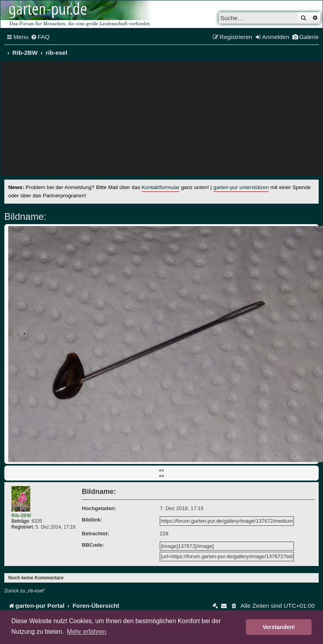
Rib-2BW (21, 516)
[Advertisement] (162, 121)
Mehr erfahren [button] (87, 632)
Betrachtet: (96, 534)
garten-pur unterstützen (241, 187)
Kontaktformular (161, 187)
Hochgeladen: (99, 508)
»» (161, 476)
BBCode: (93, 545)
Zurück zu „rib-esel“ (25, 591)
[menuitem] (40, 37)
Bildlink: (92, 520)
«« (161, 470)
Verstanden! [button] (279, 627)
